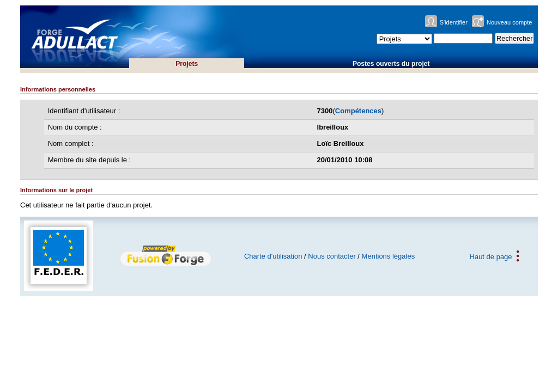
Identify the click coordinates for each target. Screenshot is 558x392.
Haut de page (491, 256)
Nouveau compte (510, 22)
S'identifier (454, 22)
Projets (187, 64)
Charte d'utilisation (273, 256)
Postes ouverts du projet (391, 64)
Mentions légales (389, 256)
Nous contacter (332, 256)
